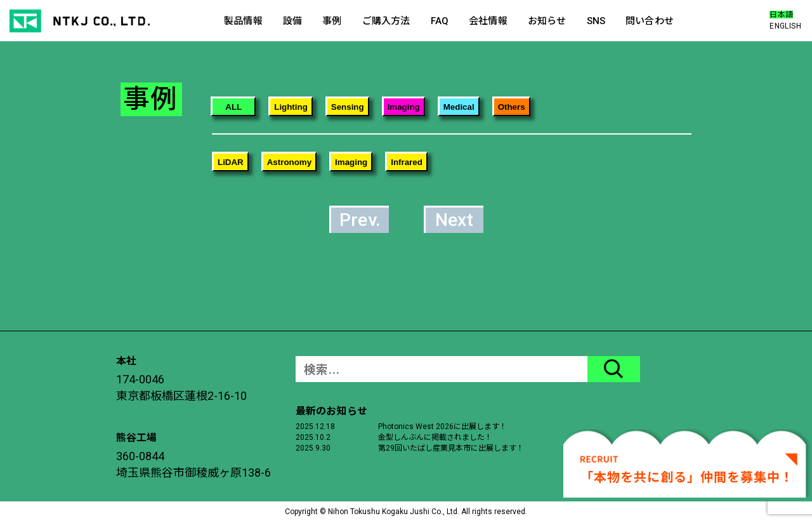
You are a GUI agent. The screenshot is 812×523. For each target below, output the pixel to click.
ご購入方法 (386, 21)
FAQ (440, 21)
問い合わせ (650, 21)
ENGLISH (785, 26)
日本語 (781, 15)
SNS (596, 21)
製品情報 (243, 21)
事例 (332, 21)
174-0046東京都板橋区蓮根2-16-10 (181, 387)
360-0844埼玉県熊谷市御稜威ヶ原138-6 (193, 464)
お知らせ (547, 21)
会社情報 (488, 21)
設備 (292, 21)
